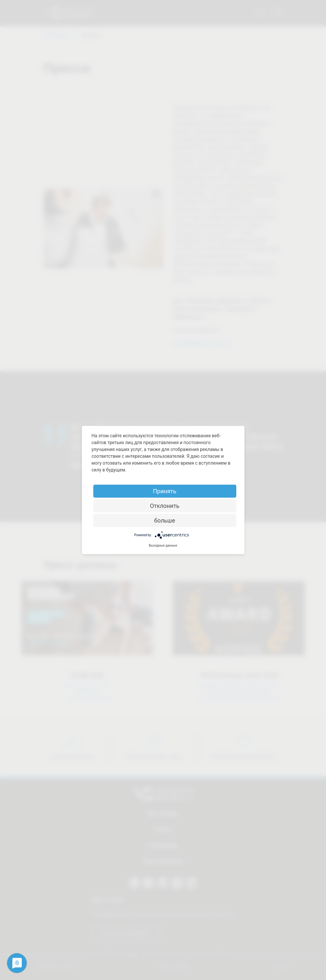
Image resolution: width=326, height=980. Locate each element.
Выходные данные (163, 545)
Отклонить (165, 506)
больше (164, 520)
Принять (164, 491)
